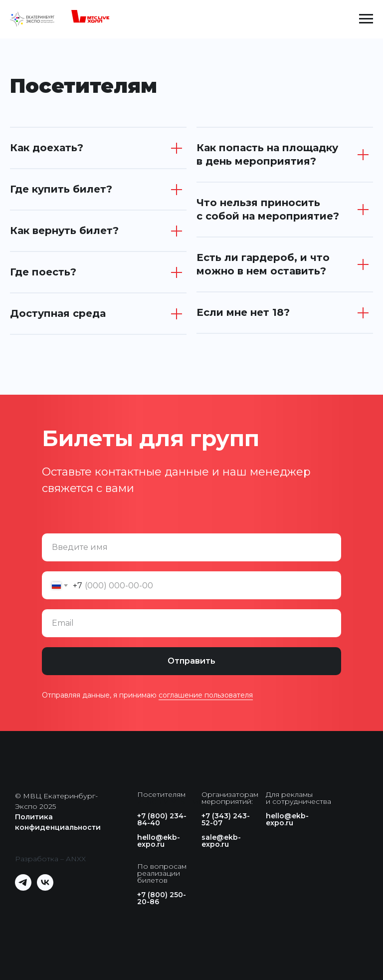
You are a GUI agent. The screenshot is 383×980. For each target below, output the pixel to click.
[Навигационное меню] (366, 19)
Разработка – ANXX (50, 859)
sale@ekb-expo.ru (221, 841)
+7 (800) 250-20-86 (162, 898)
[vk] (45, 888)
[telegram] (23, 888)
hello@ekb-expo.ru (159, 841)
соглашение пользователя (206, 695)
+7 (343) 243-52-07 (226, 819)
